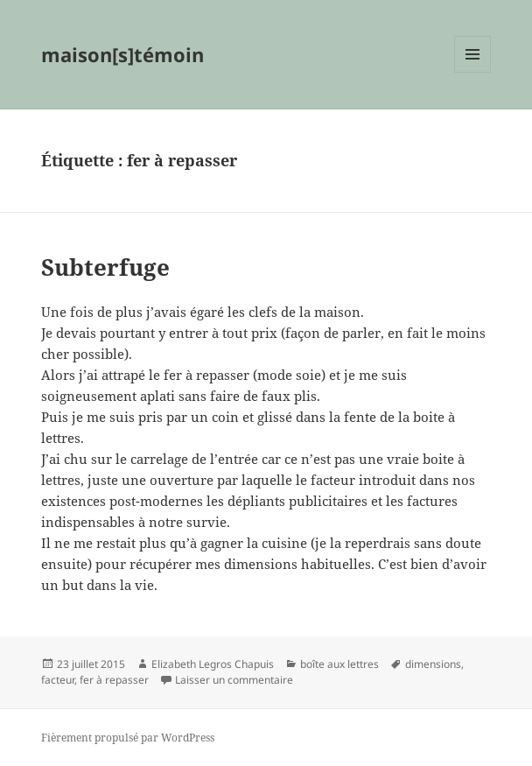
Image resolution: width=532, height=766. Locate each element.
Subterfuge (105, 267)
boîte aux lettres (339, 664)
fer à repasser (114, 680)
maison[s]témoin (122, 54)
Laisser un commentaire (234, 680)
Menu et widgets (473, 72)
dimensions (433, 664)
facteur (58, 680)
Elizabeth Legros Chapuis (213, 664)
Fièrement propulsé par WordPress (128, 738)
